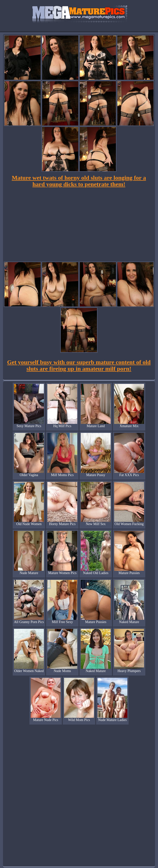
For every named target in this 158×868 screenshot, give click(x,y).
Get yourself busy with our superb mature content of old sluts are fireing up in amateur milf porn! (79, 365)
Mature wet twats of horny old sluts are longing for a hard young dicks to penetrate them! (79, 181)
